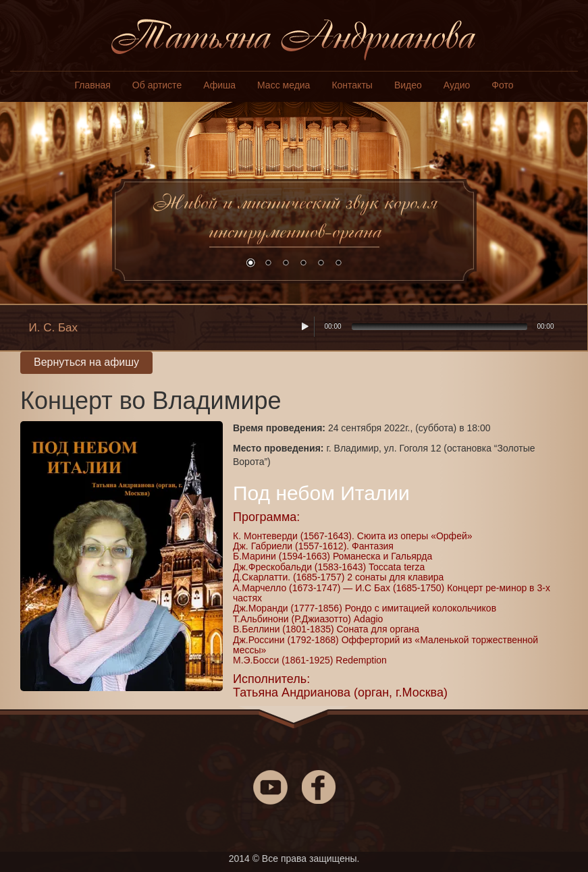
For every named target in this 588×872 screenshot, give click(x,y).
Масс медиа (284, 85)
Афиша (219, 85)
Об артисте (157, 85)
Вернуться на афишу (86, 362)
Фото (502, 85)
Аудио (457, 85)
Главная (93, 85)
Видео (408, 85)
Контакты (352, 85)
